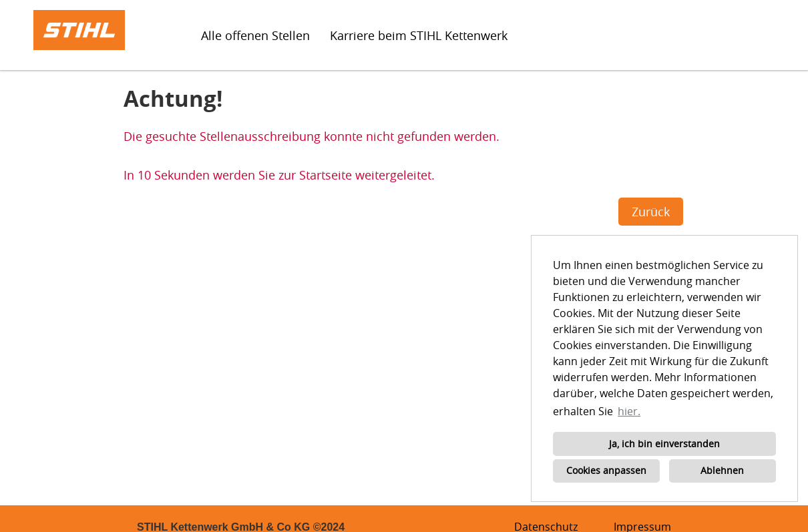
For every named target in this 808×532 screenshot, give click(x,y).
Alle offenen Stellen (255, 35)
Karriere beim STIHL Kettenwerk (419, 35)
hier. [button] (629, 411)
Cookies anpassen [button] (606, 470)
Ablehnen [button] (722, 470)
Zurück (651, 212)
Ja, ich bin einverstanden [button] (664, 444)
